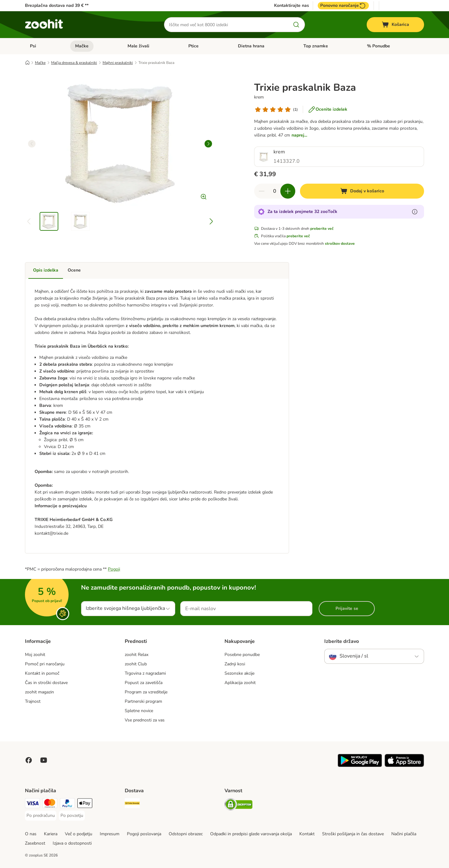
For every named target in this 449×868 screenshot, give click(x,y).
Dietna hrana (251, 46)
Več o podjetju (79, 834)
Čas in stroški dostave (46, 683)
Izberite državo (342, 641)
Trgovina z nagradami (145, 673)
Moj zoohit (35, 655)
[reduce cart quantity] (262, 191)
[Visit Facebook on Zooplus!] (29, 760)
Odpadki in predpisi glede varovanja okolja (251, 834)
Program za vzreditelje (146, 692)
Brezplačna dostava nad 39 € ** (57, 5)
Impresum (110, 834)
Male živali (138, 46)
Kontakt (307, 834)
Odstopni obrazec (186, 834)
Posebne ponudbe (242, 655)
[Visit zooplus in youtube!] (44, 760)
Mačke (82, 46)
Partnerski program (143, 701)
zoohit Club (136, 664)
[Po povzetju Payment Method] (72, 816)
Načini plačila (404, 834)
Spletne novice (139, 711)
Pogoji (114, 569)
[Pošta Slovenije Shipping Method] (132, 804)
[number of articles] (275, 191)
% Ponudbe (379, 46)
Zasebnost (35, 843)
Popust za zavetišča (144, 683)
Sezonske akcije (239, 673)
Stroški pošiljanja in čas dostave (353, 834)
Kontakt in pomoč (42, 673)
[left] (32, 144)
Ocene (74, 270)
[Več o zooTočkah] (415, 212)
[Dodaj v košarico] (362, 191)
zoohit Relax (137, 655)
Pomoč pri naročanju (45, 664)
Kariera (51, 834)
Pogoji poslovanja (144, 834)
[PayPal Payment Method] (67, 804)
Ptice (193, 46)
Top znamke (316, 46)
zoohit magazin (39, 692)
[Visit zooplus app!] (360, 766)
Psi (33, 46)
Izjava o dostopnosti (72, 843)
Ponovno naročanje (343, 6)
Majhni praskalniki (118, 63)
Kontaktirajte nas (292, 6)
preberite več (322, 229)
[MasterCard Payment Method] (50, 804)
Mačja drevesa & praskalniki (74, 63)
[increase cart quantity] (288, 191)
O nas (31, 834)
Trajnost (33, 701)
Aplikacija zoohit (240, 683)
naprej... (299, 135)
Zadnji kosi (235, 664)
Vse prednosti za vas (145, 720)
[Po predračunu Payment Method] (41, 816)
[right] (208, 144)
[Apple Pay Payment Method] (85, 804)
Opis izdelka (46, 270)
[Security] (239, 805)
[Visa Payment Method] (32, 804)
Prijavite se (347, 608)
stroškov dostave (340, 244)
